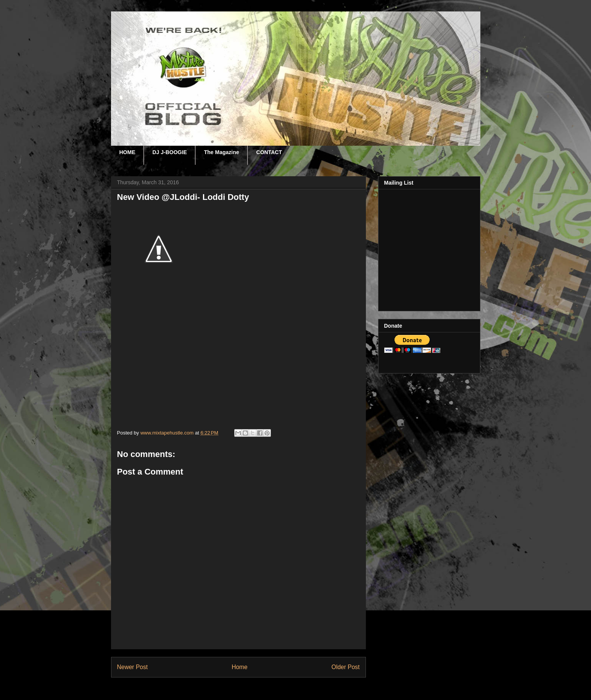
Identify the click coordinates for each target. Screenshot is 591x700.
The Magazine (222, 152)
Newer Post (133, 667)
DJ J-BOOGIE (170, 152)
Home (240, 667)
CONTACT (269, 152)
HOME (127, 152)
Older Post (346, 667)
